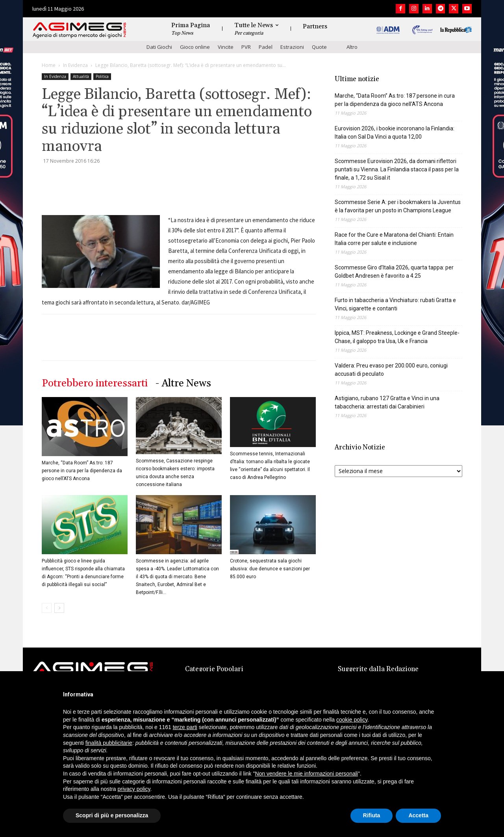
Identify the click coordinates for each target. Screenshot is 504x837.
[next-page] (59, 608)
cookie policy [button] (352, 720)
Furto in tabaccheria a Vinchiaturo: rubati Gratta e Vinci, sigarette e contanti (395, 304)
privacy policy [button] (134, 789)
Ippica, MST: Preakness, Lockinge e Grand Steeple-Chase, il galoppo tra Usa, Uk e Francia (397, 337)
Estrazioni (292, 47)
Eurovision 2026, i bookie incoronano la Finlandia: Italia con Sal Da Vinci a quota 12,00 (395, 133)
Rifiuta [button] (372, 815)
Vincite (226, 47)
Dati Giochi (159, 47)
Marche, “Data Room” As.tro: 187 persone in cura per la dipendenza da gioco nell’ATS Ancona (82, 471)
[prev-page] (47, 608)
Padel (266, 47)
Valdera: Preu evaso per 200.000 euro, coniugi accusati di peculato (391, 370)
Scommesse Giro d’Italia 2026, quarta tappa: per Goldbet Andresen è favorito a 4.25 (394, 272)
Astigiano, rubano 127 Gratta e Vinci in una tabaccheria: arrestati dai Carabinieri (387, 402)
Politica (102, 76)
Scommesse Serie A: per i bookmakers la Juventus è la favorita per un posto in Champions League (398, 206)
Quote (319, 47)
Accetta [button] (418, 815)
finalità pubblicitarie (109, 743)
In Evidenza (75, 65)
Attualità (81, 76)
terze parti (185, 727)
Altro (352, 47)
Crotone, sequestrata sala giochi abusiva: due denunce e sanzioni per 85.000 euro (270, 569)
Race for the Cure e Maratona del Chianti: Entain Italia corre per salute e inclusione (394, 239)
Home (49, 65)
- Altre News (183, 383)
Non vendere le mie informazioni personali (306, 774)
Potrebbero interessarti (95, 383)
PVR (246, 47)
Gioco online (195, 47)
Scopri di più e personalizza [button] (112, 815)
